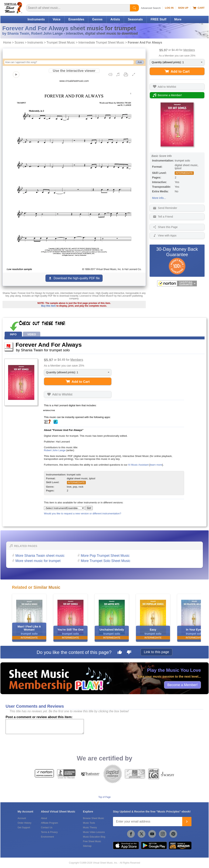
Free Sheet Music (92, 841)
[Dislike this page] (129, 653)
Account (22, 818)
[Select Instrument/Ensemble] (64, 508)
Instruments (36, 19)
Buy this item (48, 306)
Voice (56, 19)
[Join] (187, 822)
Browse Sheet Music (93, 818)
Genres (97, 19)
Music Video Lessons (94, 832)
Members (189, 50)
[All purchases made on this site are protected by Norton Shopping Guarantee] (177, 283)
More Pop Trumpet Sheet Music (105, 556)
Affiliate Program (49, 823)
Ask (140, 62)
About (44, 818)
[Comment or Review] (45, 727)
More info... (159, 198)
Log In (169, 8)
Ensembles (76, 19)
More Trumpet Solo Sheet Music (106, 561)
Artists (115, 19)
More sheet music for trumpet (38, 561)
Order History (24, 823)
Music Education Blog (94, 837)
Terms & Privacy (49, 832)
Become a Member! (182, 685)
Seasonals (135, 19)
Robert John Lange (55, 450)
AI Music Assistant (138, 465)
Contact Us (47, 828)
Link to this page (156, 652)
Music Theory (90, 828)
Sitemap (87, 846)
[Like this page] (120, 653)
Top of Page (104, 797)
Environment (47, 837)
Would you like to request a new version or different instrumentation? (83, 513)
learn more (156, 465)
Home (7, 42)
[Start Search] (134, 8)
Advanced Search (151, 8)
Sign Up (183, 8)
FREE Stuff (158, 19)
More (178, 19)
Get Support (24, 828)
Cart (199, 8)
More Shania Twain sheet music (40, 556)
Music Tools (89, 823)
